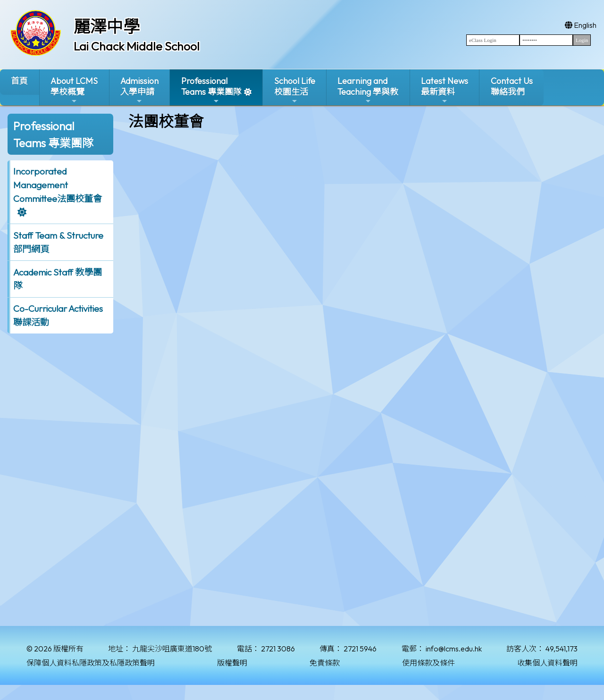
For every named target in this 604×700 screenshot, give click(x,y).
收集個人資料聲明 (547, 663)
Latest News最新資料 (445, 90)
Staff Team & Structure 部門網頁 (58, 242)
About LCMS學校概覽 (74, 90)
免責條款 (325, 663)
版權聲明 (232, 663)
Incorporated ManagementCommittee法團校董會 (58, 185)
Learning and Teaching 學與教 (368, 90)
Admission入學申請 (139, 90)
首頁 (19, 81)
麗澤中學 (107, 26)
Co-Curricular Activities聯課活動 (58, 315)
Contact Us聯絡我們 (512, 86)
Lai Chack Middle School (137, 46)
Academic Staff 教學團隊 (58, 279)
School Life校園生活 (295, 90)
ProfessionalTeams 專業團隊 (211, 90)
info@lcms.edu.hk (454, 649)
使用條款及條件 (428, 663)
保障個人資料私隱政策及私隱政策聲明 (91, 663)
